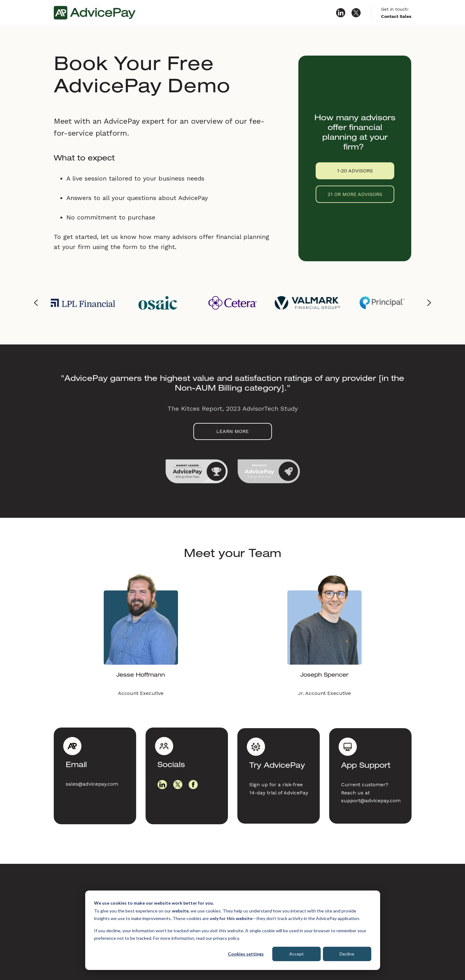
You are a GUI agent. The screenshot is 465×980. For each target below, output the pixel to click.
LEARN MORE (232, 431)
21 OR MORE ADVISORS (355, 194)
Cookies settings (246, 954)
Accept (296, 954)
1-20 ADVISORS (355, 171)
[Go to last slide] (36, 303)
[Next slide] (429, 303)
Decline (347, 954)
